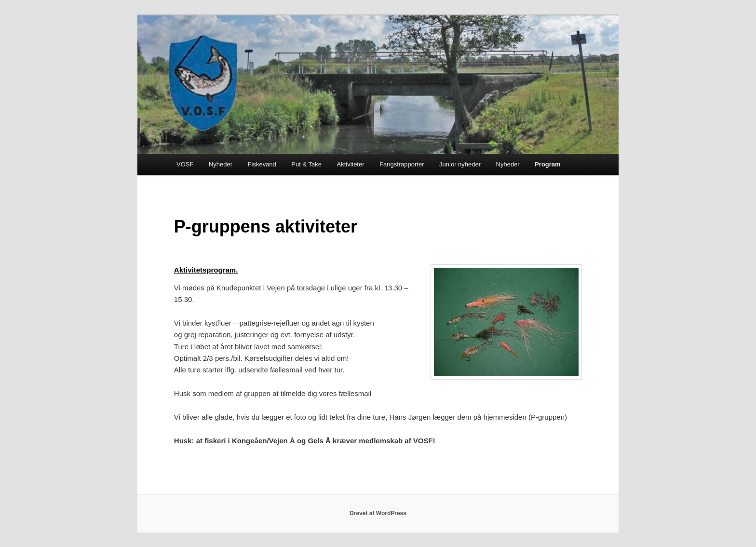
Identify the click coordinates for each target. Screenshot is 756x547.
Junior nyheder (460, 164)
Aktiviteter (350, 164)
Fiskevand (262, 164)
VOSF (185, 164)
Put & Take (306, 164)
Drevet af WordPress (378, 513)
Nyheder (221, 164)
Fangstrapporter (402, 164)
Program (547, 164)
